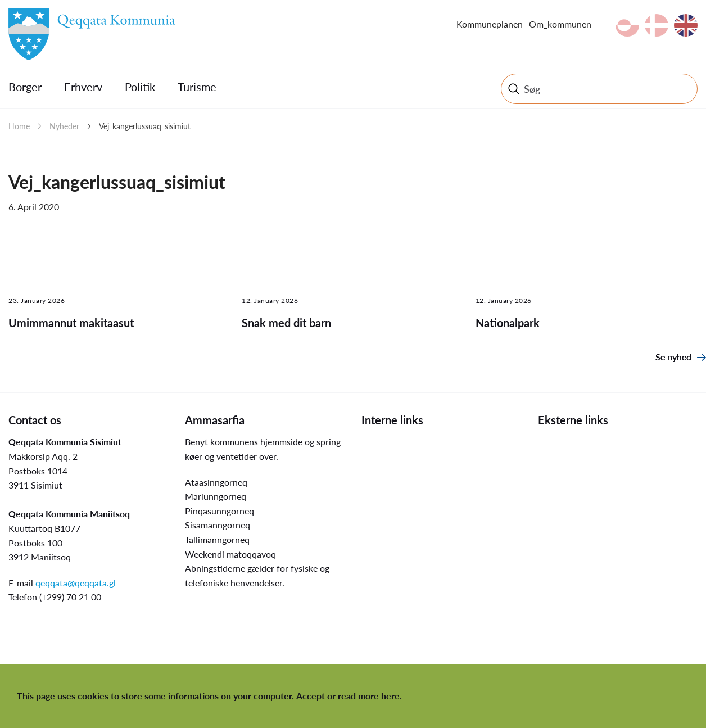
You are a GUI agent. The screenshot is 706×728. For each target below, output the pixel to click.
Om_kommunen (560, 24)
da (657, 25)
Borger (25, 87)
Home (19, 126)
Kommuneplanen (490, 24)
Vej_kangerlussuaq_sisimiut (145, 126)
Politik (140, 87)
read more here (369, 696)
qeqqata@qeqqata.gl (76, 583)
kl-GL (627, 25)
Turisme (197, 87)
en (686, 25)
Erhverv (83, 87)
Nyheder (64, 126)
